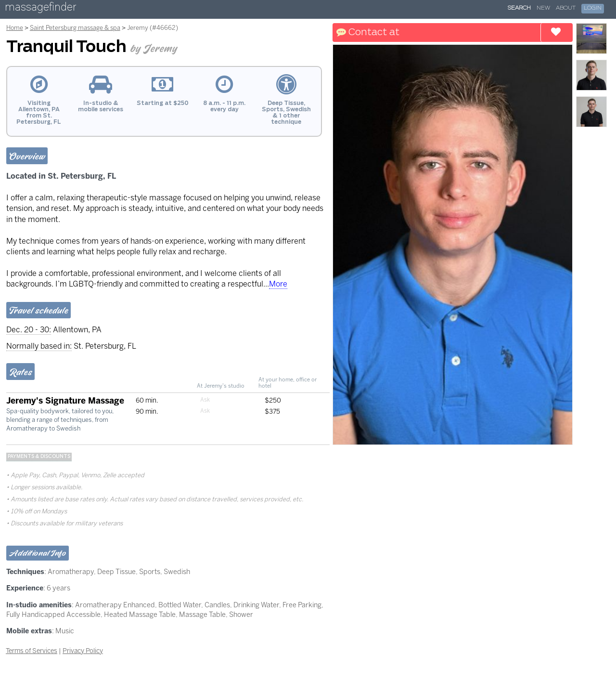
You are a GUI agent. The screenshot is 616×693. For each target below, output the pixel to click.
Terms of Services (32, 651)
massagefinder (40, 9)
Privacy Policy (83, 651)
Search (519, 8)
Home (15, 28)
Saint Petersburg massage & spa (75, 28)
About (566, 8)
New (543, 8)
